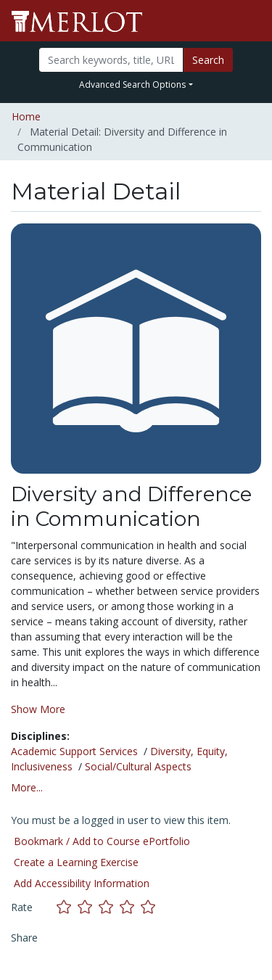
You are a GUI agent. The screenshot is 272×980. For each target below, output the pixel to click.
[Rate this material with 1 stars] (67, 907)
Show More (38, 709)
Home (26, 116)
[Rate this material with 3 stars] (109, 907)
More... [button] (27, 787)
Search (208, 60)
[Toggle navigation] (252, 21)
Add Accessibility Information (82, 883)
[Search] (111, 60)
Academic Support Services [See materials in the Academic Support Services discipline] (74, 751)
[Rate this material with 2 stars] (88, 907)
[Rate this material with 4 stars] (130, 907)
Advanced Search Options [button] (132, 85)
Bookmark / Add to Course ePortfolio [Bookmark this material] (102, 841)
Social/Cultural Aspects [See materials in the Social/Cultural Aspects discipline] (138, 766)
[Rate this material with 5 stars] (149, 907)
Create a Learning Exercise (76, 862)
